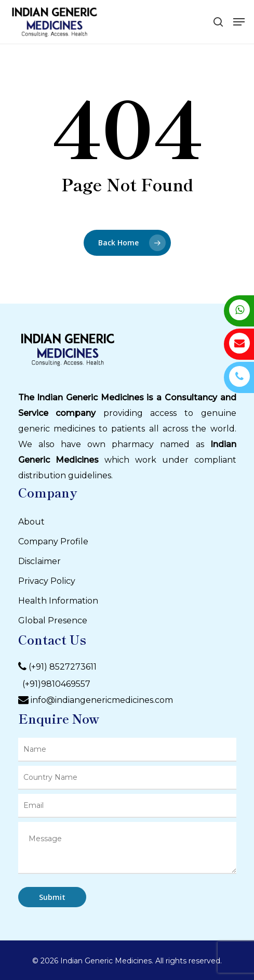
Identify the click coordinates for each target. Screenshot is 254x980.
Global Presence (53, 620)
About (31, 522)
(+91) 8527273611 (63, 667)
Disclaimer (39, 561)
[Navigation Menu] (239, 22)
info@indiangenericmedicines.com (102, 700)
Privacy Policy (47, 581)
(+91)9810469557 (54, 684)
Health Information (58, 601)
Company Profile (53, 541)
